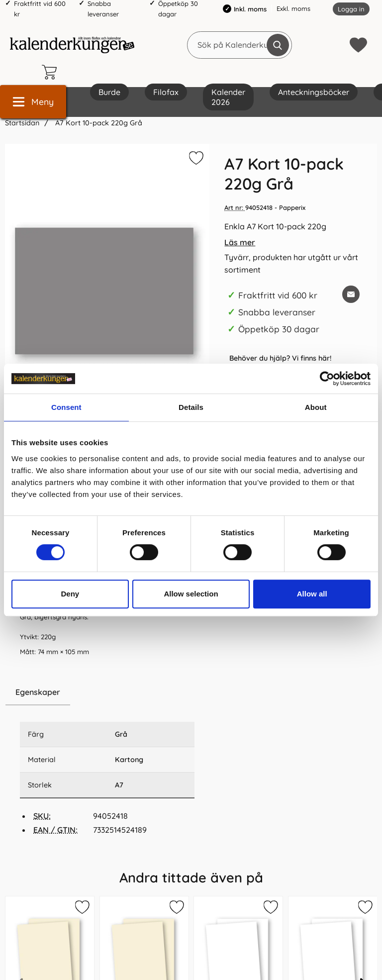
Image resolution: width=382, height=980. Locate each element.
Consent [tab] (66, 407)
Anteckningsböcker (314, 92)
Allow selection (191, 594)
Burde (109, 92)
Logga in (351, 9)
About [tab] (316, 407)
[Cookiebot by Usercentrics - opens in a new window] (327, 379)
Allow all (312, 594)
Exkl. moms (293, 8)
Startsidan (22, 123)
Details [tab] (191, 407)
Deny (70, 594)
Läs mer (240, 242)
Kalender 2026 (228, 97)
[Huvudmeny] (33, 102)
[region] (107, 692)
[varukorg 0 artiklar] (52, 72)
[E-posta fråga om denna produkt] (351, 294)
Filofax (166, 92)
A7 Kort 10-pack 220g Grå (98, 123)
